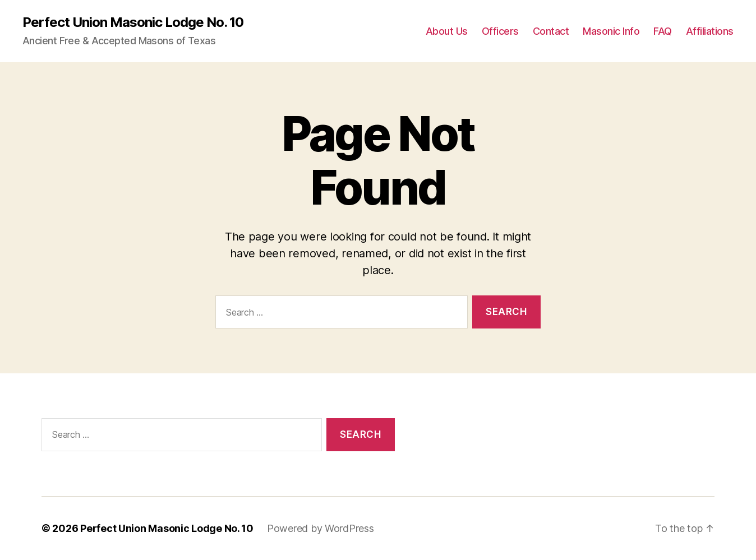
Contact (551, 31)
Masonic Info (611, 31)
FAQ (663, 31)
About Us (447, 31)
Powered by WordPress (321, 528)
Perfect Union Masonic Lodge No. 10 (133, 22)
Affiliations (710, 31)
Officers (500, 31)
